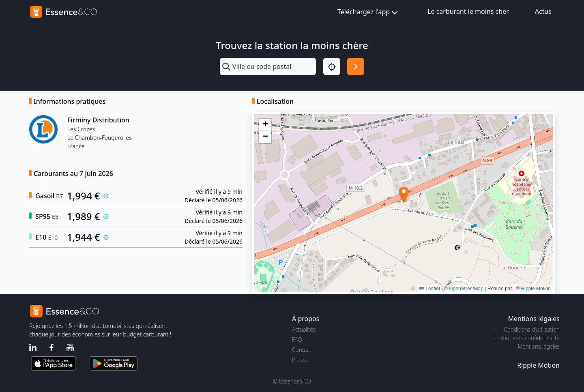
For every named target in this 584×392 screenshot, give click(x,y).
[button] (404, 195)
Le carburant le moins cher (468, 11)
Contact (302, 350)
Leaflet (430, 289)
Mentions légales (539, 346)
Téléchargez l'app (368, 12)
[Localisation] (332, 66)
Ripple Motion (536, 289)
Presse (300, 360)
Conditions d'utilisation (532, 329)
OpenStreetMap (466, 289)
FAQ (297, 340)
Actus (543, 11)
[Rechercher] (356, 66)
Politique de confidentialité (527, 338)
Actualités (304, 329)
